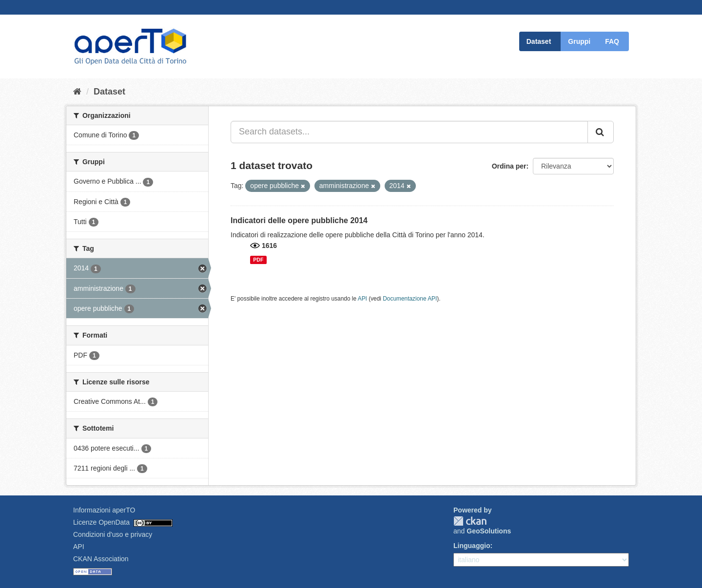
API (362, 299)
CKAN (470, 521)
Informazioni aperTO (104, 510)
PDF (258, 260)
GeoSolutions (489, 531)
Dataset (539, 41)
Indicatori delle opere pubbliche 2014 (299, 220)
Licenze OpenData (101, 522)
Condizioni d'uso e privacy (113, 534)
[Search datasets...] (409, 132)
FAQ (612, 41)
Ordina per (509, 166)
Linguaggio (472, 546)
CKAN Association (101, 559)
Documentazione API (410, 299)
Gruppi (579, 41)
